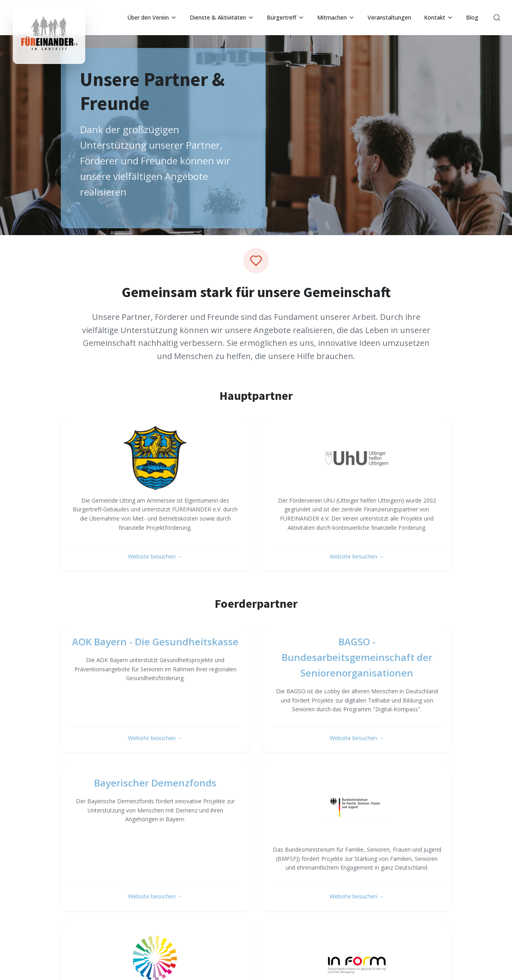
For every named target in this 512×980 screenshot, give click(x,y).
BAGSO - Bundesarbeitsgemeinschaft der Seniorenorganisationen (357, 657)
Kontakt (439, 17)
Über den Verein (152, 17)
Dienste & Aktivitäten (222, 17)
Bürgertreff (286, 17)
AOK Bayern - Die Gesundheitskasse (155, 642)
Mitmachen (336, 17)
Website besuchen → (155, 556)
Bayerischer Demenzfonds (155, 783)
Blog (472, 17)
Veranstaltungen (389, 17)
